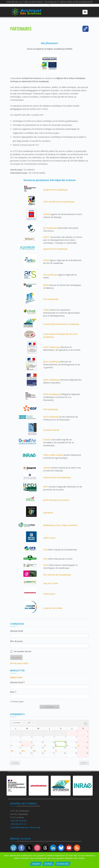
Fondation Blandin (51, 430)
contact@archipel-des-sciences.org (25, 827)
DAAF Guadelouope (52, 347)
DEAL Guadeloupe (51, 362)
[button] (85, 12)
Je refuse (48, 864)
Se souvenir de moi (23, 651)
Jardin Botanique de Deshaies (56, 500)
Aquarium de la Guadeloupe (55, 249)
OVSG (46, 565)
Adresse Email (17, 631)
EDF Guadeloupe (51, 409)
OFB (45, 550)
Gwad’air (47, 440)
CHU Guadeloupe (51, 299)
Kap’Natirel (48, 513)
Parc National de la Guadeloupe (57, 575)
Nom (13, 692)
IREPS (46, 487)
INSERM (47, 468)
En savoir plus (63, 864)
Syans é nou (16, 677)
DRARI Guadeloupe (52, 394)
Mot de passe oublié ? (20, 663)
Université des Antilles (53, 608)
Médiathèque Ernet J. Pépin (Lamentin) (60, 525)
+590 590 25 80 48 (18, 821)
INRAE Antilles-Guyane (53, 455)
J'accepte (36, 864)
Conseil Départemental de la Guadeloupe (61, 324)
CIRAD (46, 310)
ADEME (47, 214)
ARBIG (46, 260)
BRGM (46, 285)
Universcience (49, 594)
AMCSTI (47, 237)
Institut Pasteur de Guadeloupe (57, 477)
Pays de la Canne (51, 583)
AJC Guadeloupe (50, 228)
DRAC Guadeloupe (51, 380)
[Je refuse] (96, 860)
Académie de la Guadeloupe (55, 190)
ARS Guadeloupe (50, 275)
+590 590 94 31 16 (18, 824)
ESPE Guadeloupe (51, 417)
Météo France (49, 538)
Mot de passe (16, 641)
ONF (45, 559)
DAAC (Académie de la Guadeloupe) (59, 202)
